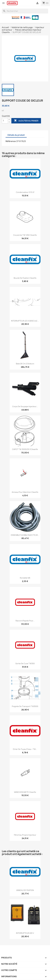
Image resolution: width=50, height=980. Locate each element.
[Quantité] (5, 121)
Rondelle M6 (25, 578)
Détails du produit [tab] (16, 135)
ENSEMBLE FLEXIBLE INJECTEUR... (25, 535)
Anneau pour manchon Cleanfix (25, 492)
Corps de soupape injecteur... (25, 406)
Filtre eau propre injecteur (25, 835)
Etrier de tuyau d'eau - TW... (25, 749)
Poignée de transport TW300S (25, 706)
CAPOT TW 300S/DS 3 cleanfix (25, 449)
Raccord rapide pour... (25, 621)
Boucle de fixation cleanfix (25, 278)
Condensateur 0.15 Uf (25, 192)
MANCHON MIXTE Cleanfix (25, 792)
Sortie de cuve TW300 (25, 663)
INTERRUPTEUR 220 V (25, 933)
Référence (11, 141)
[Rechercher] (25, 11)
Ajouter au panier (26, 121)
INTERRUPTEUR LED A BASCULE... (25, 321)
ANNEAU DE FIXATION (25, 890)
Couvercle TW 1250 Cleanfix (25, 235)
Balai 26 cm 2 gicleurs (25, 364)
